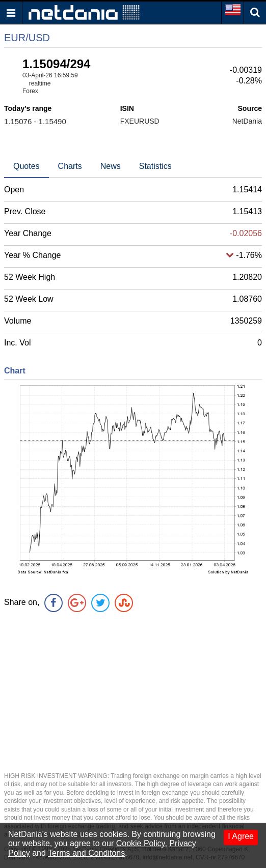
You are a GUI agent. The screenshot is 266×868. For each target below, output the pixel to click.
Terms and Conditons (86, 853)
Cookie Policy (141, 843)
